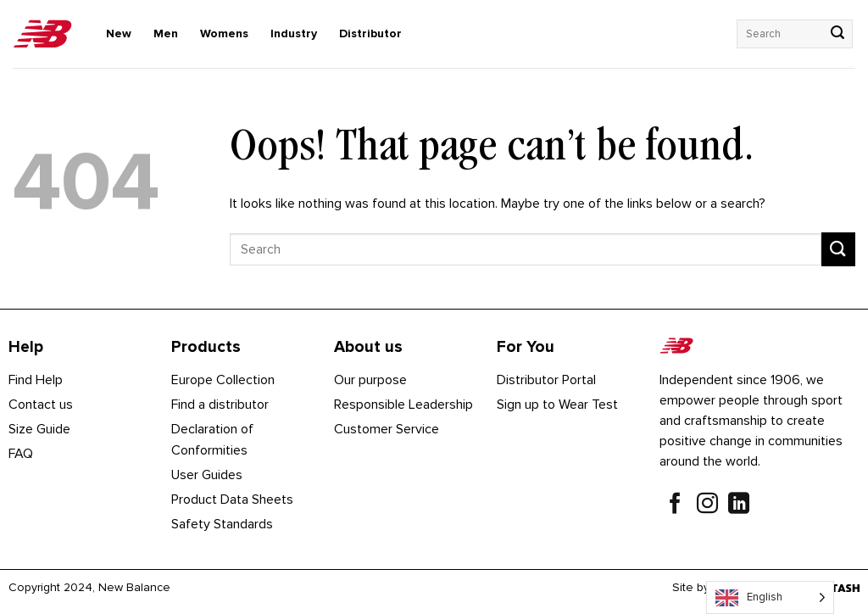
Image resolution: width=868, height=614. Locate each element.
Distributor (370, 33)
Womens (224, 33)
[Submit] (837, 34)
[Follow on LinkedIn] (739, 505)
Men (166, 33)
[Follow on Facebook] (675, 505)
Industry (294, 33)
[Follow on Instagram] (707, 505)
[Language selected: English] (770, 597)
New (119, 33)
